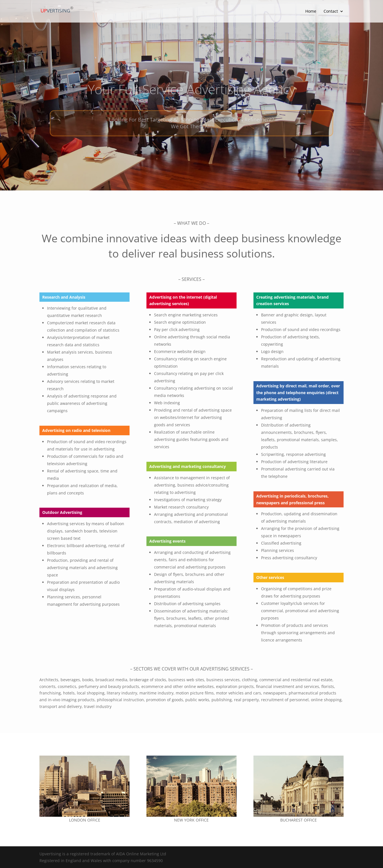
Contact (331, 12)
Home (311, 12)
